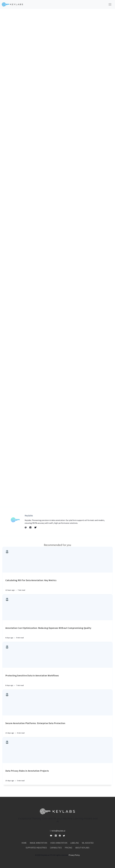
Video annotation (59, 843)
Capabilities (56, 848)
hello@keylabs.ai (58, 831)
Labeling (75, 843)
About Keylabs (82, 848)
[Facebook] (30, 528)
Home (24, 843)
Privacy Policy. (74, 855)
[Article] (57, 560)
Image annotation (38, 843)
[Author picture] (15, 520)
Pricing (69, 848)
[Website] (26, 528)
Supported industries (36, 848)
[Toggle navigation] (110, 4)
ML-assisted (88, 843)
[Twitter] (35, 528)
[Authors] (7, 552)
